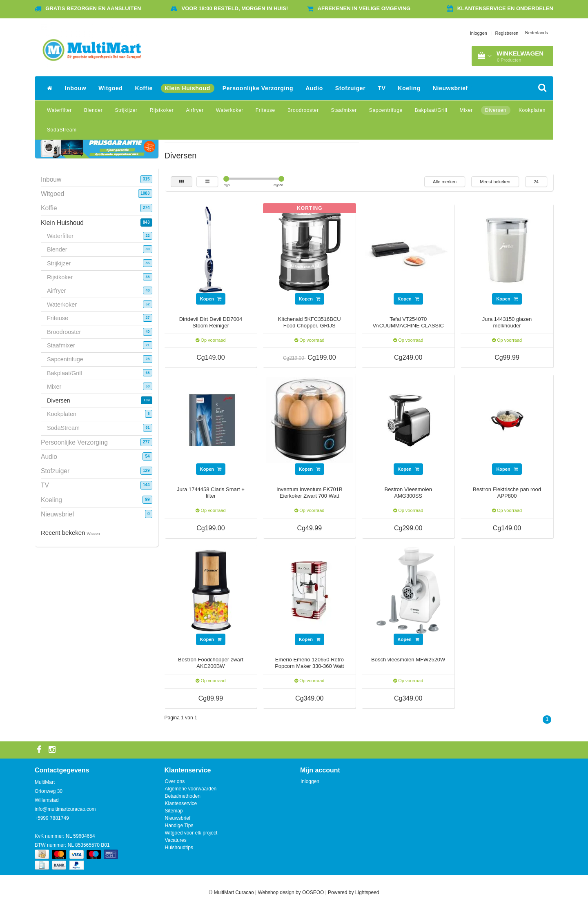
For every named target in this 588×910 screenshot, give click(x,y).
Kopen (211, 299)
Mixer (466, 110)
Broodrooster (303, 110)
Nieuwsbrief (450, 88)
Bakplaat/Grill (431, 110)
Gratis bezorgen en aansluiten (93, 8)
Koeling (409, 88)
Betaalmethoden (183, 796)
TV (382, 88)
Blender (94, 110)
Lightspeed (367, 892)
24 (536, 182)
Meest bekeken (495, 182)
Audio (314, 88)
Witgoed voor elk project (191, 833)
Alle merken (445, 182)
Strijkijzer (126, 110)
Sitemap (174, 811)
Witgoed (110, 88)
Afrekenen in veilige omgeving (364, 8)
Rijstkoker (162, 110)
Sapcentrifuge (386, 110)
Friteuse (265, 110)
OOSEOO (313, 892)
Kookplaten (532, 110)
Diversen (496, 110)
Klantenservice (181, 803)
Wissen (94, 533)
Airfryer (195, 110)
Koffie (144, 88)
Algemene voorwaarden (191, 789)
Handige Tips (179, 825)
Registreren (507, 33)
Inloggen (479, 33)
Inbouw (76, 88)
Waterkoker (230, 110)
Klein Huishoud (188, 88)
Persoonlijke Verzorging (258, 88)
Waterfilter (59, 110)
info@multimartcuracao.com (65, 809)
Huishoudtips (179, 848)
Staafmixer (344, 110)
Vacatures (176, 840)
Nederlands (537, 33)
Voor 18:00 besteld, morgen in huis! (235, 8)
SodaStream (62, 130)
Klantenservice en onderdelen (505, 8)
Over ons (175, 781)
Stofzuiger (350, 88)
